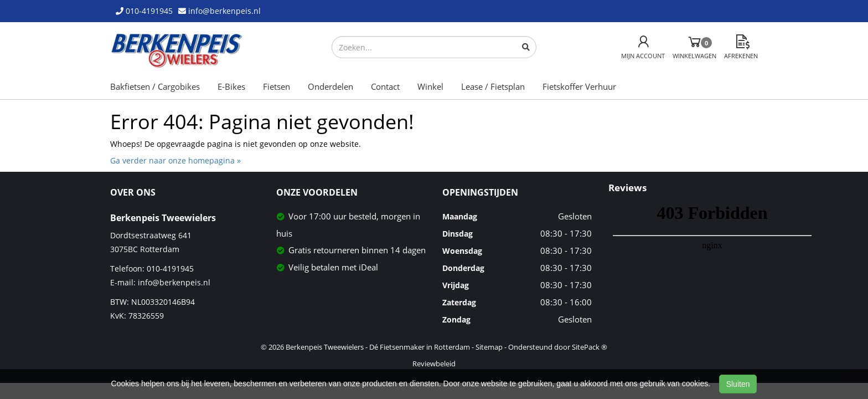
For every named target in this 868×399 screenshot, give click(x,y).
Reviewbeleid (434, 364)
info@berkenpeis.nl (174, 282)
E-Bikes (231, 86)
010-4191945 (170, 268)
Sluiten (738, 384)
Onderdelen (330, 86)
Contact (385, 86)
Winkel (430, 86)
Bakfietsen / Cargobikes (155, 86)
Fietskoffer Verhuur (579, 86)
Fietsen (277, 86)
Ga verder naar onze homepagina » (175, 160)
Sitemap (489, 347)
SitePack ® (590, 347)
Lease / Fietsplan (493, 86)
